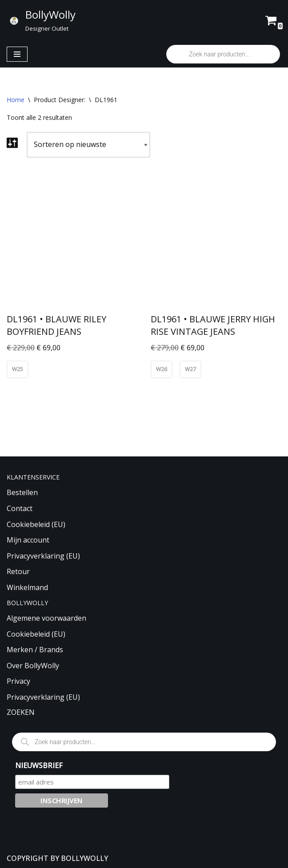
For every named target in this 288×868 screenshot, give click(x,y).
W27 (190, 369)
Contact (20, 508)
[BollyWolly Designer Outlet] (41, 20)
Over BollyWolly (33, 666)
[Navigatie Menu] (17, 54)
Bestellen (22, 493)
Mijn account (28, 540)
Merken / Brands (35, 650)
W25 (18, 369)
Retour (18, 572)
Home (16, 100)
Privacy (18, 682)
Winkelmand (27, 587)
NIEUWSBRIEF (39, 765)
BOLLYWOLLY (84, 858)
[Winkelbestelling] (88, 145)
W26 (162, 369)
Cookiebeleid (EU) (36, 524)
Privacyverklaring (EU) (43, 556)
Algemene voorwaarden (46, 618)
